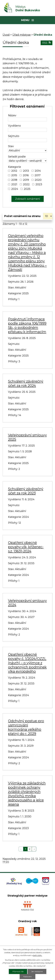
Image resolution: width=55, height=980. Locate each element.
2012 (14, 171)
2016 (26, 175)
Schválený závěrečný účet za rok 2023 (26, 491)
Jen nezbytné (37, 971)
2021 (14, 184)
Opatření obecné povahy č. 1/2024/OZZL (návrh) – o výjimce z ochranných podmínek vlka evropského (27, 663)
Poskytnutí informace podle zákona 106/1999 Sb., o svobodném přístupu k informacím (27, 325)
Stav (11, 146)
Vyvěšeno (14, 126)
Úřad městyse (22, 35)
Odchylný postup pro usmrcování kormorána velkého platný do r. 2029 (26, 727)
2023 (39, 184)
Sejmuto (14, 136)
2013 (26, 171)
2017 (38, 175)
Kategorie (15, 167)
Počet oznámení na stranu (22, 216)
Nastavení (27, 977)
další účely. (38, 955)
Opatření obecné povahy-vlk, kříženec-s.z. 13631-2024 (26, 547)
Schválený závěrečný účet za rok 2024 (26, 383)
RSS (46, 43)
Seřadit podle (17, 157)
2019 (26, 180)
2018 (14, 180)
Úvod (6, 35)
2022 (26, 184)
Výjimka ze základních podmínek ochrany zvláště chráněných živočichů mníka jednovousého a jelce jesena (27, 794)
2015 (14, 175)
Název (12, 115)
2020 (38, 180)
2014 (38, 171)
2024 (15, 189)
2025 (27, 189)
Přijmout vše (18, 971)
